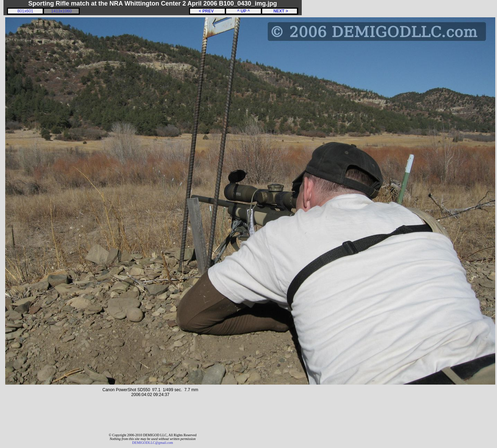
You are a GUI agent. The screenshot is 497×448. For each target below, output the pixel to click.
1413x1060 (61, 11)
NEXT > (279, 11)
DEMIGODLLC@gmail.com (153, 443)
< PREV (207, 11)
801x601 (25, 11)
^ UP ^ (243, 11)
